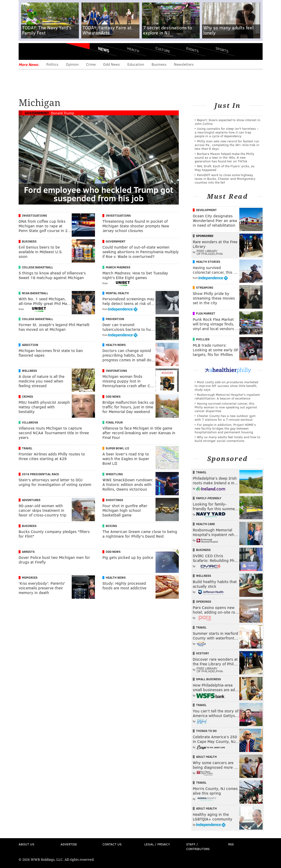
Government (37, 113)
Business (159, 64)
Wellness (29, 371)
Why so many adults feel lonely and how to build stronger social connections (227, 439)
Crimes (27, 396)
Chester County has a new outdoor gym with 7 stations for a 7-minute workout (225, 418)
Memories (30, 578)
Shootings (114, 500)
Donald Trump (63, 113)
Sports (222, 50)
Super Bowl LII (117, 448)
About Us (26, 844)
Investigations (34, 215)
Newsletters (184, 64)
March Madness (118, 267)
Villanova (30, 422)
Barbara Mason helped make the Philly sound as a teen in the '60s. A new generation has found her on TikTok (224, 157)
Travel (27, 448)
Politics (52, 64)
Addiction (30, 345)
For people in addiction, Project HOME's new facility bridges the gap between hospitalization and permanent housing (225, 428)
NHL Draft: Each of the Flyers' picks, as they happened (225, 168)
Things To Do (206, 731)
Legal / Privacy (157, 844)
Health (133, 50)
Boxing (111, 526)
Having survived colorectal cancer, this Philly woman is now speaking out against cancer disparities (226, 407)
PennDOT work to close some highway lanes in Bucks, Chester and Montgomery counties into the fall (225, 179)
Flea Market (206, 313)
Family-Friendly (209, 498)
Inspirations (116, 371)
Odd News (112, 64)
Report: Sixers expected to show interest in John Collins (227, 122)
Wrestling (114, 474)
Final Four (114, 422)
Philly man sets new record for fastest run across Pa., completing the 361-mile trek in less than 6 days (227, 145)
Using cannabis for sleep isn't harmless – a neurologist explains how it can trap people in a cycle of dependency (227, 132)
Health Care (205, 524)
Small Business (208, 679)
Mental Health (117, 293)
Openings (204, 601)
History (203, 653)
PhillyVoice (51, 51)
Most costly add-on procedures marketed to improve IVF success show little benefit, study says (226, 386)
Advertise (69, 844)
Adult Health (206, 757)
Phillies (203, 339)
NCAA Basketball (35, 293)
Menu (26, 51)
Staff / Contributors (198, 846)
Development (206, 210)
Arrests (28, 552)
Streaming (205, 287)
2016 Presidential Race (40, 474)
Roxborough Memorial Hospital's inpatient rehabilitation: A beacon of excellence (227, 396)
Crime (91, 64)
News (104, 50)
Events (192, 50)
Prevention (115, 319)
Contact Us (112, 844)
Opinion (72, 64)
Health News (116, 345)
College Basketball (37, 267)
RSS (231, 844)
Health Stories (208, 262)
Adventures (31, 500)
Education (136, 64)
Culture (163, 50)
